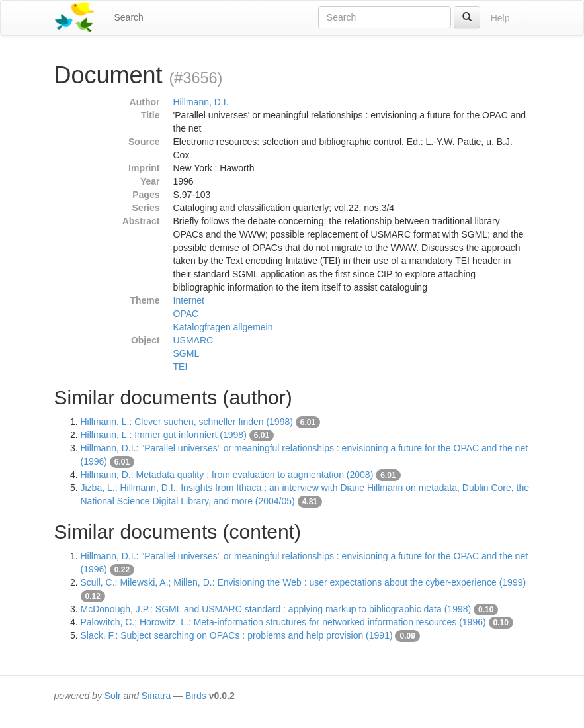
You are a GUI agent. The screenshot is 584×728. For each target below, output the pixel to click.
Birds (196, 696)
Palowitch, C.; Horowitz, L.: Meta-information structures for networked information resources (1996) (283, 622)
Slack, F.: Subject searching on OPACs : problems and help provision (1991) (237, 635)
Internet (189, 300)
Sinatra (156, 696)
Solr (113, 696)
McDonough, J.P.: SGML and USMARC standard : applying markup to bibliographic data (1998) (276, 609)
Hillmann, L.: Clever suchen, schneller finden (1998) (187, 422)
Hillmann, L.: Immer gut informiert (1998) (164, 435)
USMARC (193, 340)
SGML (187, 353)
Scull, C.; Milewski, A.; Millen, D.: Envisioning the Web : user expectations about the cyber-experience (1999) (304, 582)
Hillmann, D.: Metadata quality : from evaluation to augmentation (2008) (227, 475)
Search (129, 17)
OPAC (186, 314)
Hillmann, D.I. (201, 102)
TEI (181, 367)
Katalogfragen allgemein (223, 327)
